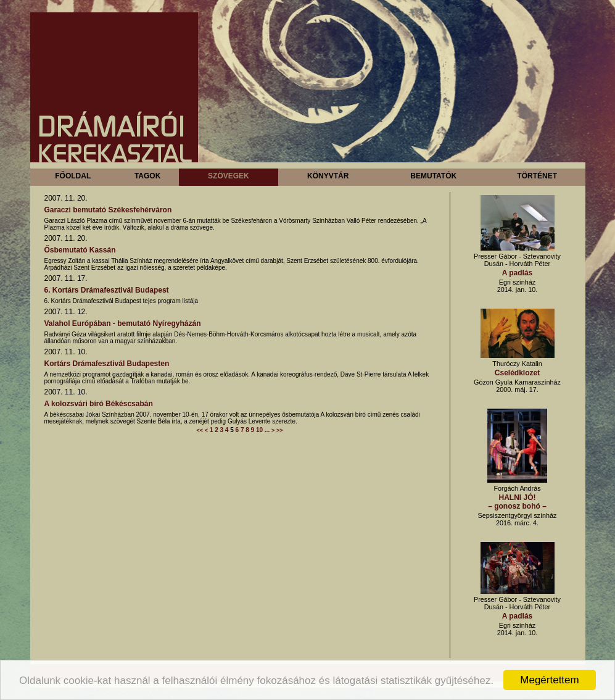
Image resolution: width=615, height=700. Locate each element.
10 (259, 430)
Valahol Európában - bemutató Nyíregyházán (123, 323)
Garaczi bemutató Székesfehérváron (108, 210)
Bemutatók (433, 176)
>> (280, 430)
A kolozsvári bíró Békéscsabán (99, 404)
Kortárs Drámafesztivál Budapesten (107, 364)
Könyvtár (328, 176)
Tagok (147, 176)
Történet (537, 176)
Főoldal (73, 176)
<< (200, 430)
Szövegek (229, 176)
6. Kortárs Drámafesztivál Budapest (107, 290)
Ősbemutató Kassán (80, 250)
